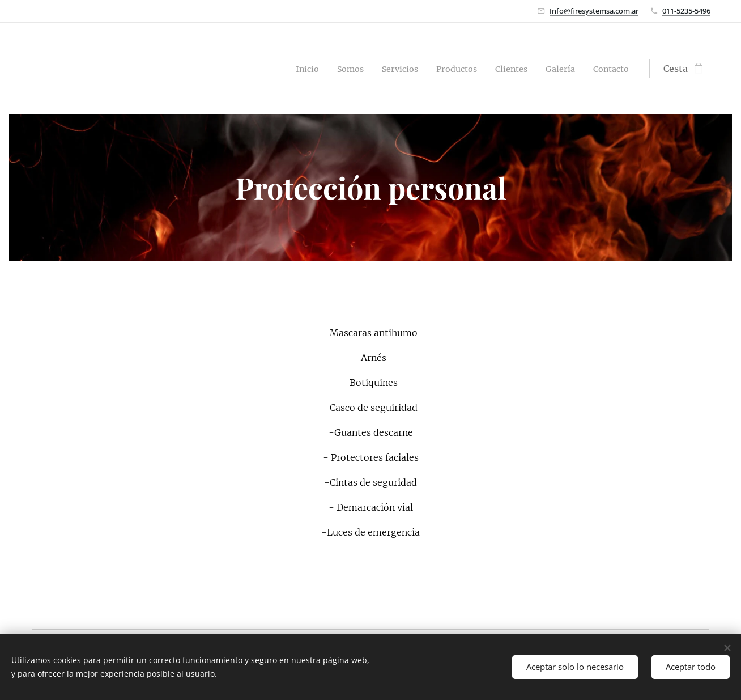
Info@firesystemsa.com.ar (594, 11)
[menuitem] (286, 69)
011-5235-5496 (686, 11)
